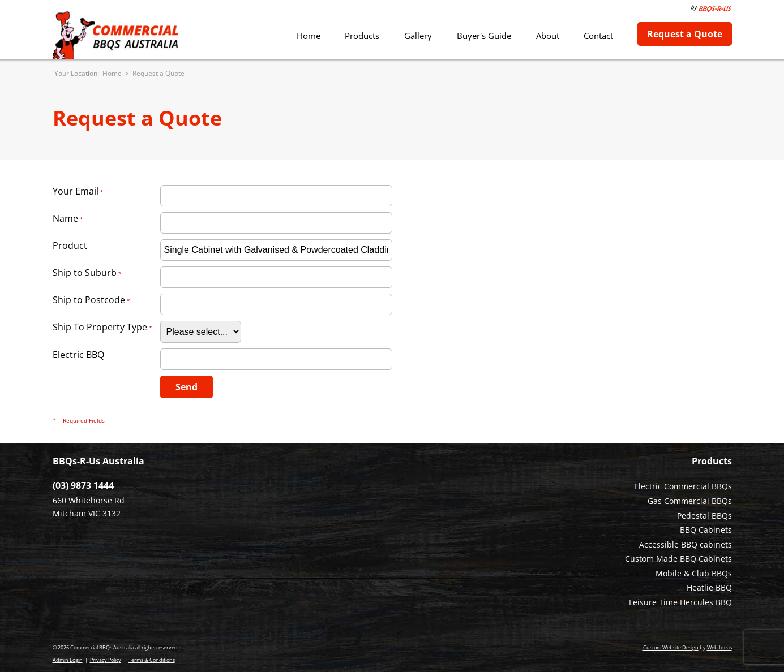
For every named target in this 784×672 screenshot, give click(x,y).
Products (362, 36)
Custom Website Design (671, 647)
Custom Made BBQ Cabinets (678, 559)
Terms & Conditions (152, 660)
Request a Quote (685, 34)
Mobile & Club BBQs (694, 573)
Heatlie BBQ (709, 587)
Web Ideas (719, 647)
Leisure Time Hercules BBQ (680, 602)
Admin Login (68, 660)
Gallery (418, 36)
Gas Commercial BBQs (690, 501)
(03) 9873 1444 (83, 485)
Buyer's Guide (484, 36)
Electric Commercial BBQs (683, 486)
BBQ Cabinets (706, 530)
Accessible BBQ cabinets (686, 544)
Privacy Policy (106, 660)
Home (309, 36)
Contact (598, 36)
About (548, 36)
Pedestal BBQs (704, 516)
